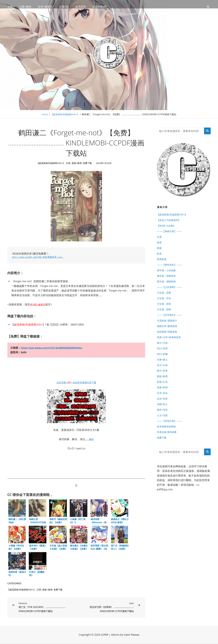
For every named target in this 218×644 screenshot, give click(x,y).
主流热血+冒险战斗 (168, 330)
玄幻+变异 (163, 361)
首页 (10, 7)
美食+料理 (163, 403)
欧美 (160, 257)
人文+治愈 (163, 434)
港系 (160, 245)
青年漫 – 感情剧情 (168, 288)
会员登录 (81, 7)
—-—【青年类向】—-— (171, 269)
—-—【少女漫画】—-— (171, 294)
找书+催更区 (45, 7)
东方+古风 (163, 379)
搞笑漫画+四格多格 (168, 343)
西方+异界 (163, 385)
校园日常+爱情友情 (168, 337)
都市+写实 (163, 428)
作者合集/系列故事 (168, 452)
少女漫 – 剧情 (165, 318)
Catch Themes (132, 636)
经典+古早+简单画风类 (170, 349)
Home (44, 114)
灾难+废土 (163, 373)
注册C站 (64, 7)
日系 (68, 163)
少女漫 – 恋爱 (165, 300)
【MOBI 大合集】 (167, 227)
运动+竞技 (163, 416)
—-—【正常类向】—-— (171, 324)
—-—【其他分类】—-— (171, 440)
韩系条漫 (162, 263)
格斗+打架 (163, 355)
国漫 (160, 251)
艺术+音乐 (163, 410)
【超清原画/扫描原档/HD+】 (65, 114)
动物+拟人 (163, 422)
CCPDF (104, 636)
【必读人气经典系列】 (170, 221)
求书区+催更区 (39, 304)
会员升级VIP (100, 7)
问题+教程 (25, 7)
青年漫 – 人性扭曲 (168, 276)
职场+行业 (163, 397)
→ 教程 (89, 439)
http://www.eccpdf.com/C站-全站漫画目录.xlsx (41, 257)
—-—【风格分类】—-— (171, 233)
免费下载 (88, 163)
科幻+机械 (163, 367)
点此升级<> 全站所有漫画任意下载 (76, 382)
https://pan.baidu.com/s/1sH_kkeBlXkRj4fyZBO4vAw (55, 348)
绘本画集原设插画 (168, 446)
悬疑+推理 (77, 163)
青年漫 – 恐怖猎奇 (168, 282)
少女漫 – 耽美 (165, 312)
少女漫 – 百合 (165, 306)
